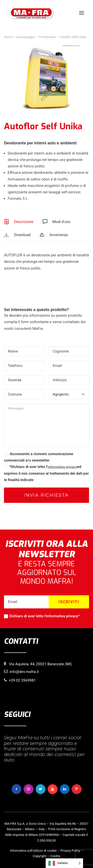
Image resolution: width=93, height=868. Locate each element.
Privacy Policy (70, 851)
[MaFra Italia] (31, 13)
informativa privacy (62, 467)
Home (8, 37)
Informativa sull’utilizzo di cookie (33, 851)
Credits (55, 856)
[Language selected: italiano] (64, 863)
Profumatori (47, 37)
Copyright (40, 856)
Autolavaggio (26, 37)
